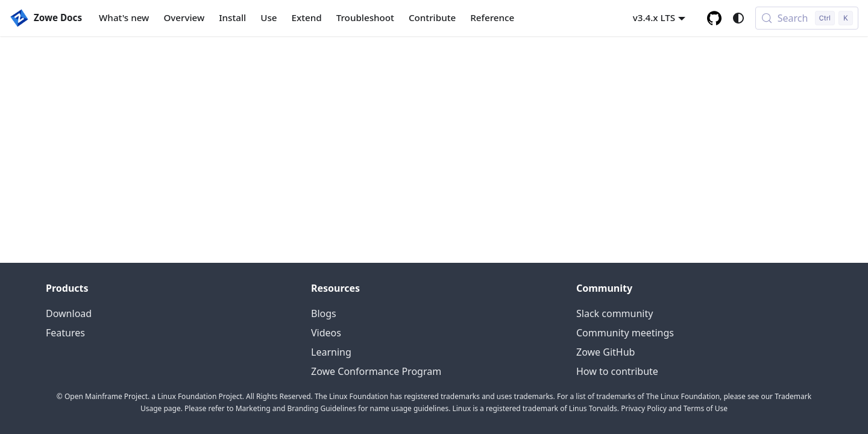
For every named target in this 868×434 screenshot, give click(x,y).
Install (232, 17)
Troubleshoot (365, 17)
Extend (307, 17)
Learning (331, 352)
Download (69, 313)
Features (65, 333)
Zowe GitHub (605, 352)
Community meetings (625, 333)
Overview (184, 17)
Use (269, 17)
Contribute (432, 17)
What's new (124, 17)
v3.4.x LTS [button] (654, 17)
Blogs (324, 313)
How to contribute (617, 371)
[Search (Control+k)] (807, 18)
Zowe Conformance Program (376, 371)
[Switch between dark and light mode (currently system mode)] (738, 18)
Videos (326, 333)
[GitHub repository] (714, 18)
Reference (492, 17)
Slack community (615, 313)
